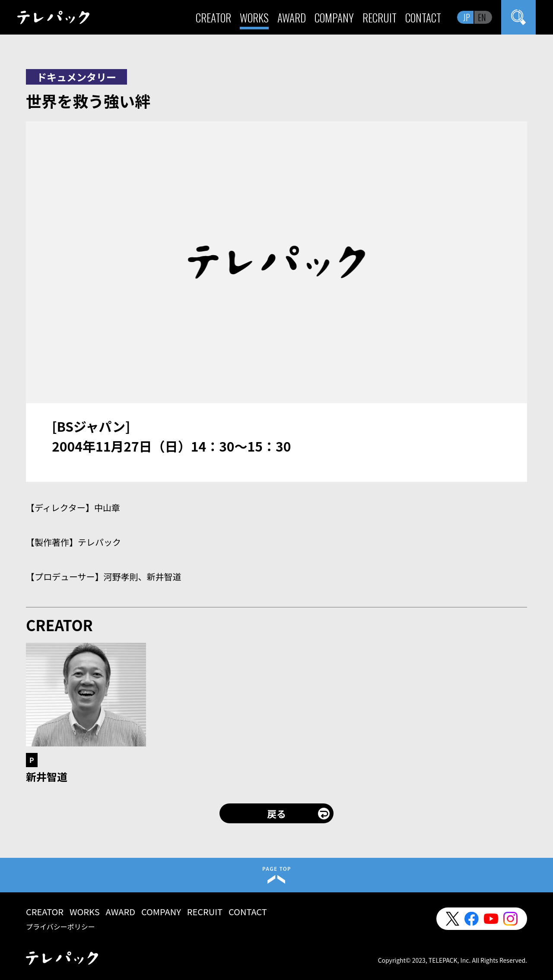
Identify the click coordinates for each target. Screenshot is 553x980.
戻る (276, 813)
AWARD (292, 17)
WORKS (254, 17)
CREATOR (213, 17)
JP (467, 17)
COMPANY (334, 17)
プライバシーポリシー (60, 926)
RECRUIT (380, 17)
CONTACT (423, 17)
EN (482, 17)
